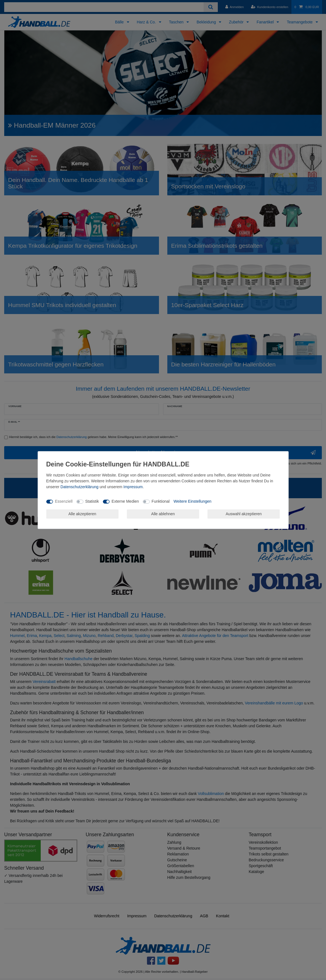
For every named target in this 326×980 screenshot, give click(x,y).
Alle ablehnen (163, 514)
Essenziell (64, 501)
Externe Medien (125, 501)
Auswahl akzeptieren (244, 514)
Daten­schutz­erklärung (79, 487)
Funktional (161, 501)
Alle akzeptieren (82, 514)
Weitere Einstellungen (192, 501)
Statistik (92, 501)
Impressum (133, 487)
